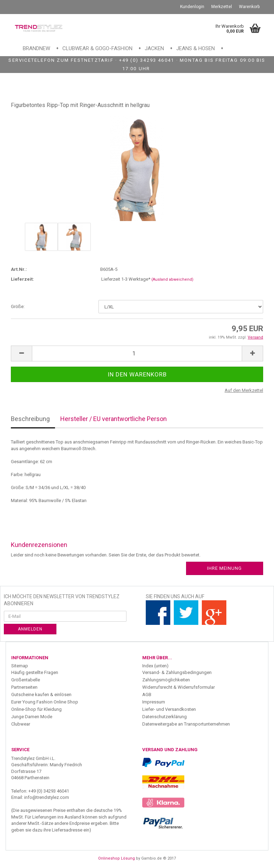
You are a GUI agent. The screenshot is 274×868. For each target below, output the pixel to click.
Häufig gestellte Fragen (35, 672)
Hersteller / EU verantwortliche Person (114, 419)
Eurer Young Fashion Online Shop (45, 702)
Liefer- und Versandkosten (169, 709)
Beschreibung (30, 419)
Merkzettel (222, 7)
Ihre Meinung (224, 568)
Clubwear (21, 724)
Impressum (154, 702)
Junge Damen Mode (32, 717)
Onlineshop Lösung (117, 858)
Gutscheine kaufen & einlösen (41, 695)
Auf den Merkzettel (244, 390)
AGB (147, 695)
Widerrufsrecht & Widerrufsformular (179, 687)
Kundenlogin (192, 7)
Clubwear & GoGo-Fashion (97, 48)
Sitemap (20, 666)
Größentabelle (26, 680)
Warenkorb (249, 7)
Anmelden (30, 629)
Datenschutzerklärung (165, 717)
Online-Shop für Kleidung (36, 709)
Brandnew (36, 48)
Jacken (154, 48)
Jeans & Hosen (196, 48)
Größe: (18, 306)
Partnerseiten (24, 687)
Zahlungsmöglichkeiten (166, 680)
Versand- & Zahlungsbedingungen (177, 672)
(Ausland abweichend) (172, 279)
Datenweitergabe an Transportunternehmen (186, 724)
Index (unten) (155, 666)
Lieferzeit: (22, 279)
